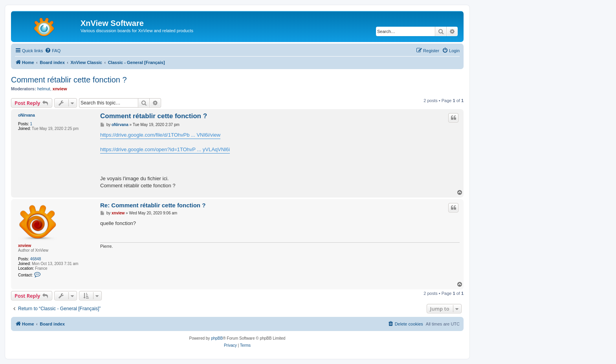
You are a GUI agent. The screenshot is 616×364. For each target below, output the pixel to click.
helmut (44, 89)
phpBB (217, 338)
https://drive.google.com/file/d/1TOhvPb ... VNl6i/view (160, 135)
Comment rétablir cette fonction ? (69, 80)
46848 (36, 259)
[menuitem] (53, 51)
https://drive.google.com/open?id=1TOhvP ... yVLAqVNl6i (165, 149)
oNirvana (27, 115)
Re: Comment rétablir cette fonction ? (153, 205)
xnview (60, 89)
